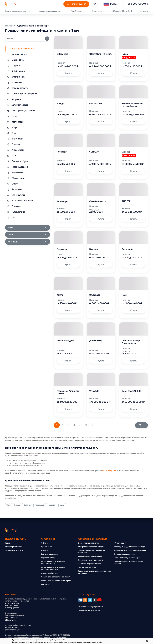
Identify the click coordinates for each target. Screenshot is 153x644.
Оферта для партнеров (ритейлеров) (56, 581)
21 (86, 425)
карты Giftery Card (109, 471)
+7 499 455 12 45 (11, 618)
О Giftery (45, 543)
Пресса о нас (47, 547)
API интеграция (120, 543)
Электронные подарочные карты (91, 547)
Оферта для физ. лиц (49, 573)
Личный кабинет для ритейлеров (127, 558)
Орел (63, 505)
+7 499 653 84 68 (12, 606)
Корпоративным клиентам (88, 543)
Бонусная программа (50, 554)
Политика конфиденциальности (91, 607)
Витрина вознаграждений (124, 554)
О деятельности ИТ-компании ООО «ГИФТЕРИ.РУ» (53, 569)
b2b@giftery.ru (11, 620)
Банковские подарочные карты (90, 560)
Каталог (8, 543)
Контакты (144, 11)
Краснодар (40, 505)
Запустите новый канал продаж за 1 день (130, 550)
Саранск (28, 505)
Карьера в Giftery (48, 558)
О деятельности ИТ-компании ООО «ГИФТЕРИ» (53, 563)
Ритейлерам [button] (77, 11)
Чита (9, 505)
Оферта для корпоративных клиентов (56, 577)
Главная (9, 26)
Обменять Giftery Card (122, 11)
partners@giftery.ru (12, 630)
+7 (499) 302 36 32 (12, 628)
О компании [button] (98, 11)
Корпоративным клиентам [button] (50, 11)
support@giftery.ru (12, 608)
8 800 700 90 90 (12, 604)
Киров (17, 505)
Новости (45, 550)
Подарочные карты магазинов (90, 556)
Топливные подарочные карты (90, 564)
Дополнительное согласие (89, 610)
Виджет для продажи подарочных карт (129, 547)
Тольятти (53, 505)
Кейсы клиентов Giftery (87, 567)
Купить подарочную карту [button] (17, 11)
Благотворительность (14, 547)
